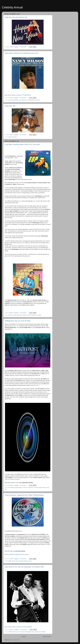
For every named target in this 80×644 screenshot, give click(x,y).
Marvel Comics (35, 385)
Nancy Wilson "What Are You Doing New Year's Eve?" (22, 53)
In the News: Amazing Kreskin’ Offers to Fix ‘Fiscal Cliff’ (22, 144)
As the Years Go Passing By (24, 632)
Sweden (44, 632)
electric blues (38, 632)
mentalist (39, 315)
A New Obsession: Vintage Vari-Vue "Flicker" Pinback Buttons (24, 495)
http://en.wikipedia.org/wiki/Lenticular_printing (17, 554)
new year (14, 137)
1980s (10, 632)
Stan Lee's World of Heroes (12, 479)
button (14, 561)
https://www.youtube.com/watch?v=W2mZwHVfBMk (18, 627)
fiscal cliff (14, 315)
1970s (10, 315)
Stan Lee (16, 326)
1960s (10, 561)
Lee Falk (29, 315)
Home (24, 637)
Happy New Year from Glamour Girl (16, 17)
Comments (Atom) (16, 640)
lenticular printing (23, 561)
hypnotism (19, 315)
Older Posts (47, 637)
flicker (17, 561)
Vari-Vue (30, 561)
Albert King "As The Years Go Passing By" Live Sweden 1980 (24, 567)
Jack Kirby (30, 488)
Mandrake (34, 315)
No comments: (23, 47)
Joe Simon (36, 488)
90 (9, 488)
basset (10, 137)
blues (10, 100)
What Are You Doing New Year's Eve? (31, 100)
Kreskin (24, 315)
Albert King (15, 632)
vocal (20, 100)
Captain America (18, 488)
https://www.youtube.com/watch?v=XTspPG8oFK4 (18, 95)
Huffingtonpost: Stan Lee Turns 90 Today (18, 321)
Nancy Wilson (15, 100)
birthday (12, 488)
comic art (25, 488)
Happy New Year (10, 106)
